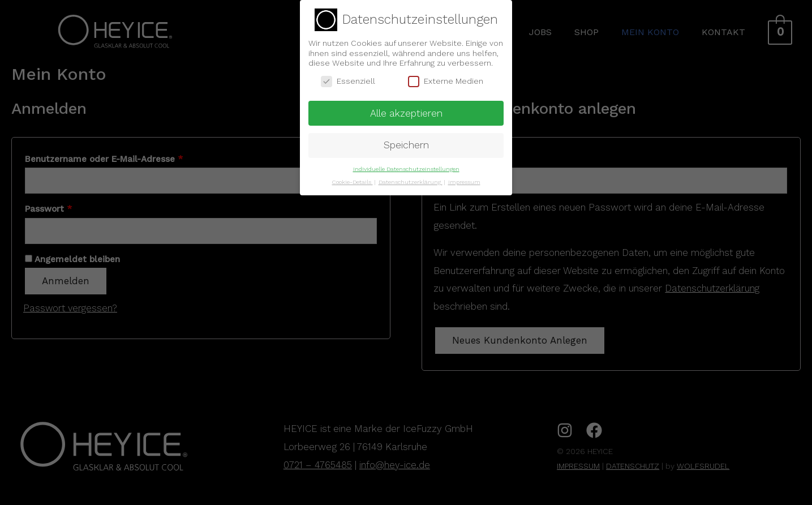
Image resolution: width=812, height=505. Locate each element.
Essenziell (348, 78)
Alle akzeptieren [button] (406, 110)
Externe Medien (446, 78)
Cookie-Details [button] (353, 180)
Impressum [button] (464, 180)
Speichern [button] (406, 143)
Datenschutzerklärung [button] (411, 180)
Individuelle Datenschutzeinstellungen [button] (406, 167)
